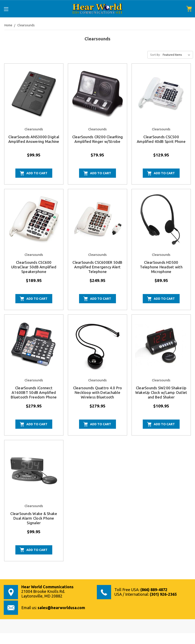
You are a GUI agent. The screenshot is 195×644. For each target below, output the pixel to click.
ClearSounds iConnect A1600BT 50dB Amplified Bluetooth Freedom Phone (34, 392)
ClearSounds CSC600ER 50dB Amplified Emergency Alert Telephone (97, 267)
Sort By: (155, 55)
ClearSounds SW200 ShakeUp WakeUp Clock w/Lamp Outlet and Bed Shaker (161, 392)
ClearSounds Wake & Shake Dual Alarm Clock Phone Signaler (34, 518)
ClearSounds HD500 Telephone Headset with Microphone (161, 267)
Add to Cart (37, 173)
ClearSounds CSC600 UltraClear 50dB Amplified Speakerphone (34, 267)
